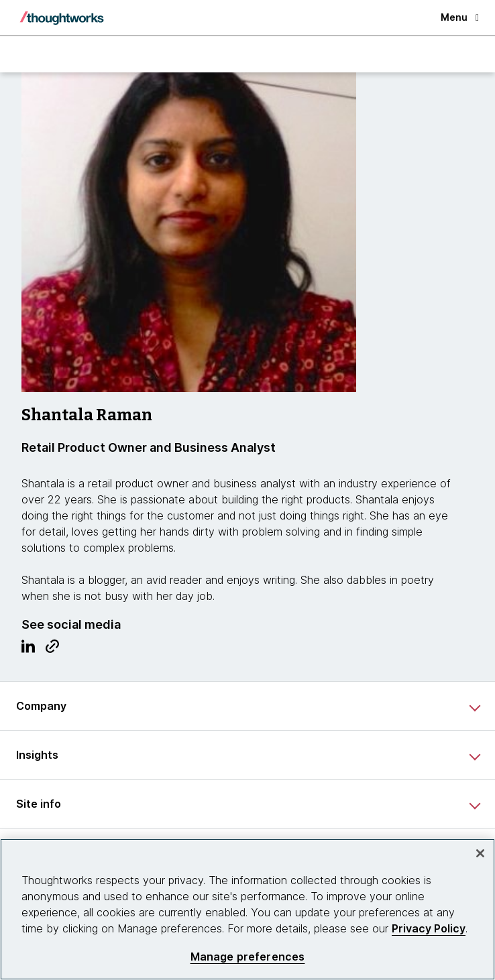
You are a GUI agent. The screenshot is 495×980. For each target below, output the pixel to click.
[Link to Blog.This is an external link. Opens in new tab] (52, 650)
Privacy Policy (429, 928)
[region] (248, 909)
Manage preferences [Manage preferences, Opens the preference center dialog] (248, 957)
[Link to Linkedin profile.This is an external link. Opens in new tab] (28, 650)
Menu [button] (460, 17)
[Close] (480, 853)
